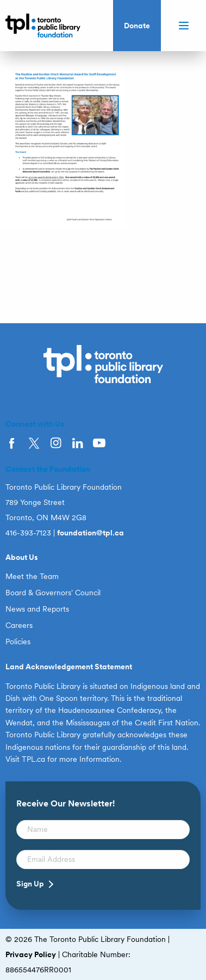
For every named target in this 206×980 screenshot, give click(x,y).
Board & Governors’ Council (53, 593)
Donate (137, 26)
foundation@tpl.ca (90, 533)
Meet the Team (32, 576)
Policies (18, 642)
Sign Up (30, 884)
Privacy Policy (31, 954)
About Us (22, 557)
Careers (19, 625)
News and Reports (37, 609)
